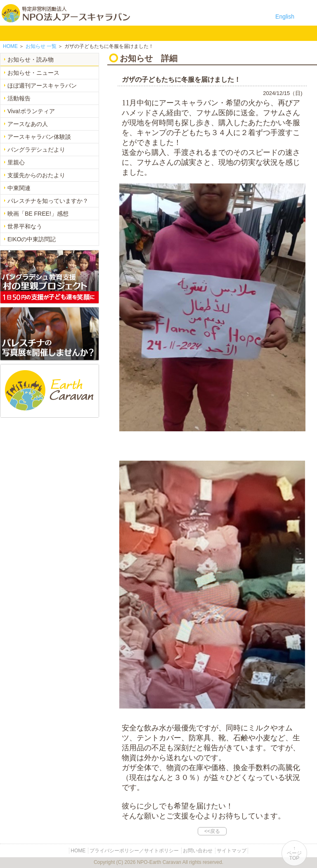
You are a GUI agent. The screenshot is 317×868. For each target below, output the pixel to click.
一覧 (41, 46)
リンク (240, 33)
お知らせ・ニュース (33, 73)
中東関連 (19, 188)
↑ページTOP (294, 853)
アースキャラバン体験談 (39, 137)
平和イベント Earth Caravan (110, 33)
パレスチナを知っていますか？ (48, 201)
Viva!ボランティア (31, 111)
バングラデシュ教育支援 (84, 33)
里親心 (16, 162)
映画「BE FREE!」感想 (38, 214)
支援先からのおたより (36, 175)
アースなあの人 (28, 124)
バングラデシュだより (36, 150)
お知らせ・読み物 (31, 59)
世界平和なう (25, 226)
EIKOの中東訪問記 (32, 239)
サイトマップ (232, 851)
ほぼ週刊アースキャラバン (42, 86)
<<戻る (212, 831)
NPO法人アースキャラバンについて (46, 33)
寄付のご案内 (188, 33)
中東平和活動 (136, 33)
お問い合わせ (214, 33)
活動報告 (19, 98)
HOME (10, 33)
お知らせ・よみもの (162, 33)
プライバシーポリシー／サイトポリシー (134, 851)
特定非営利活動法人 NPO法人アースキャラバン (66, 13)
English (285, 17)
